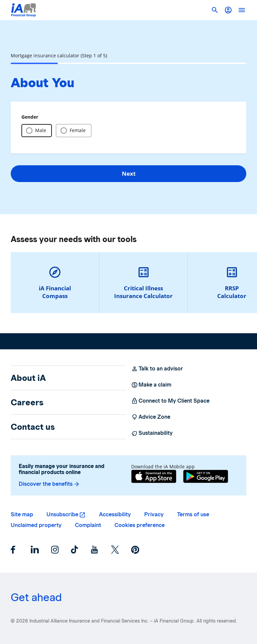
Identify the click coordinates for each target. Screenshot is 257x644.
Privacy (154, 514)
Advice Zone (151, 417)
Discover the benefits (49, 484)
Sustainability (152, 433)
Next (129, 173)
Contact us (33, 427)
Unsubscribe (62, 514)
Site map (22, 514)
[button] (228, 10)
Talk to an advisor (157, 369)
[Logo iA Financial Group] (24, 10)
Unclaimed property (36, 525)
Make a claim (151, 385)
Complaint (88, 525)
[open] (242, 10)
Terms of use (193, 514)
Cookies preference (140, 525)
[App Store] (154, 477)
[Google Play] (206, 477)
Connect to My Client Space (170, 401)
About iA (28, 378)
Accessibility (115, 514)
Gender (30, 117)
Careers (27, 402)
